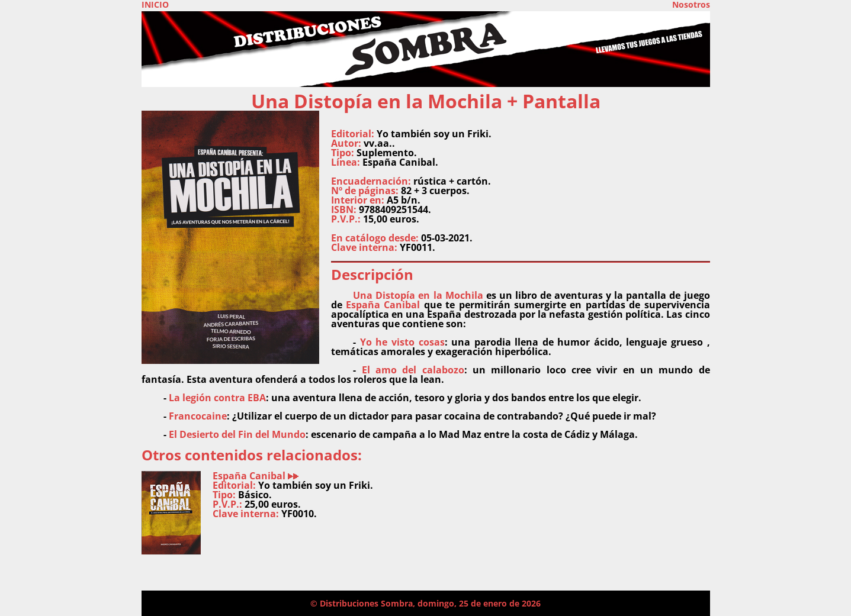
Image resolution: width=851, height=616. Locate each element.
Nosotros (691, 5)
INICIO (155, 5)
